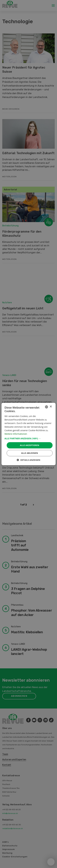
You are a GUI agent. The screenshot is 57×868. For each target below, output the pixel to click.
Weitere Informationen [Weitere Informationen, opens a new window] (16, 434)
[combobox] (47, 407)
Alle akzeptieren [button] (30, 445)
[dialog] (28, 434)
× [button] (51, 407)
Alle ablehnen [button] (29, 453)
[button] (28, 439)
